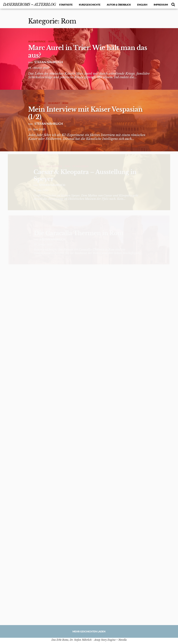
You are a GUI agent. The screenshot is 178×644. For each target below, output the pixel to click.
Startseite (66, 5)
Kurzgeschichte (90, 5)
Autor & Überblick (119, 5)
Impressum (161, 5)
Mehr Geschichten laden (89, 631)
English (142, 5)
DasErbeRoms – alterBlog (29, 4)
